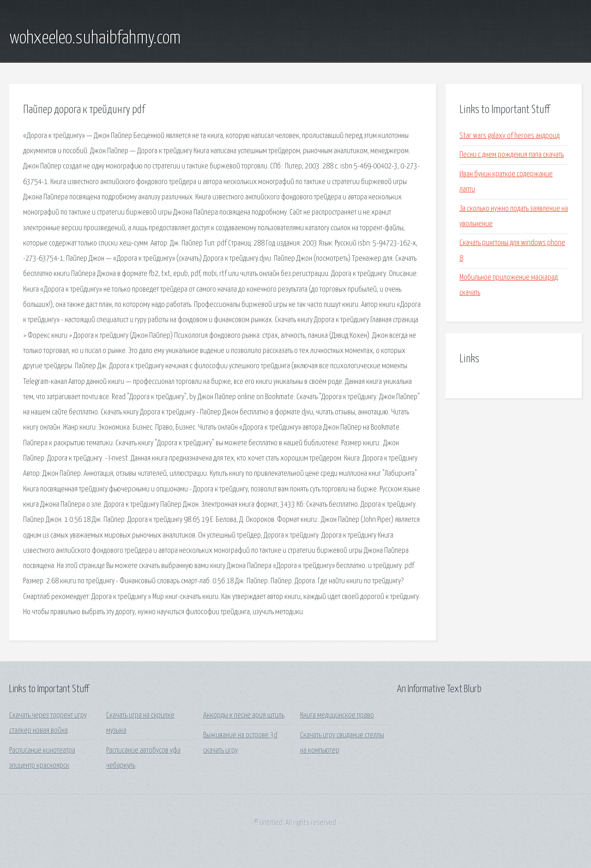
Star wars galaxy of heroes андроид (510, 136)
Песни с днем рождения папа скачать (512, 155)
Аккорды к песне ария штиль (244, 715)
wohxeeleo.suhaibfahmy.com (95, 38)
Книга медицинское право (337, 715)
